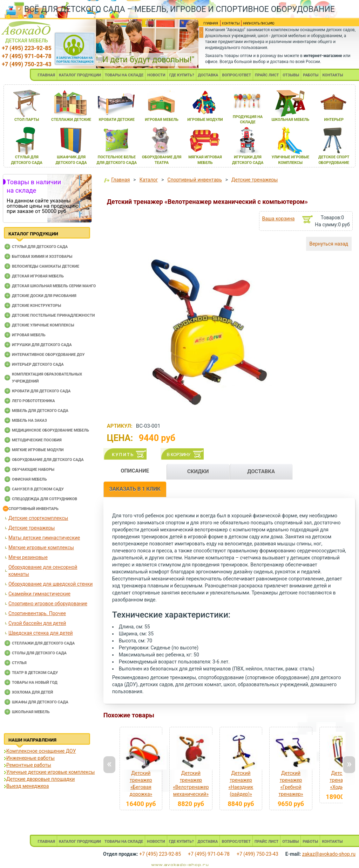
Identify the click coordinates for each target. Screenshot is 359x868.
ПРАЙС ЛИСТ (267, 75)
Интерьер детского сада (38, 364)
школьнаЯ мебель (290, 120)
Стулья (19, 663)
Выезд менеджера (28, 786)
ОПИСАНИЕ (135, 471)
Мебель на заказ (29, 421)
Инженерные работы (31, 758)
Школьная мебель (31, 712)
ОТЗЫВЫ (291, 75)
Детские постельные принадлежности (53, 315)
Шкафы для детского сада (40, 702)
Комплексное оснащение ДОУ (41, 751)
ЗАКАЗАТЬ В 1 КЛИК (135, 489)
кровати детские (117, 120)
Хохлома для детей (32, 692)
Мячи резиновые (28, 557)
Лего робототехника (33, 401)
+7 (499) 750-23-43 (26, 64)
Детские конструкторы (36, 306)
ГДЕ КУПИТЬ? (182, 75)
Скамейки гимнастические (39, 594)
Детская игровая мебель (38, 276)
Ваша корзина (278, 219)
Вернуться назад (329, 244)
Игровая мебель (29, 335)
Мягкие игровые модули (38, 450)
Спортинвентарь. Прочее (37, 613)
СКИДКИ (198, 471)
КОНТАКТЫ (333, 75)
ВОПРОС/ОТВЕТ (236, 75)
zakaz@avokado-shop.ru (329, 854)
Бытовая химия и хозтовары (42, 257)
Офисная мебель (29, 479)
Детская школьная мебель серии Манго (54, 286)
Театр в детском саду (35, 673)
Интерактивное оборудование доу (48, 355)
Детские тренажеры (32, 528)
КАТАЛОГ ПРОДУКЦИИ (80, 75)
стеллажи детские (71, 120)
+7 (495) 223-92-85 (26, 48)
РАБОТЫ (311, 75)
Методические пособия (37, 440)
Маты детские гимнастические (44, 538)
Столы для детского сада (39, 653)
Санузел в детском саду (38, 489)
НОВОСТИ (156, 75)
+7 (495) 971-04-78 (26, 56)
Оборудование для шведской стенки (50, 584)
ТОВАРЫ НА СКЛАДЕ (124, 75)
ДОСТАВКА (208, 75)
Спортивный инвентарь (33, 509)
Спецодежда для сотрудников (45, 499)
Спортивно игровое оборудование (48, 604)
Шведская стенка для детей (41, 633)
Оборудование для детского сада (48, 460)
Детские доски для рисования (44, 296)
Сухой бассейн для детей (37, 623)
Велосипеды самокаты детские (46, 266)
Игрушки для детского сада (42, 345)
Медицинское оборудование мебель (50, 430)
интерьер (334, 120)
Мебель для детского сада (40, 411)
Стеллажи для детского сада (43, 643)
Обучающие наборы (33, 470)
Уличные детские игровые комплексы (50, 772)
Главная (120, 180)
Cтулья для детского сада (40, 247)
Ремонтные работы (29, 765)
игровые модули (205, 120)
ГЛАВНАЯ (46, 75)
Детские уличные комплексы (43, 325)
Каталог (149, 180)
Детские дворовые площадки (40, 779)
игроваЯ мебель (162, 120)
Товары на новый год (35, 683)
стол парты (27, 120)
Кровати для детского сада (41, 391)
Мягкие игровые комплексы (41, 547)
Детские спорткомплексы (38, 518)
